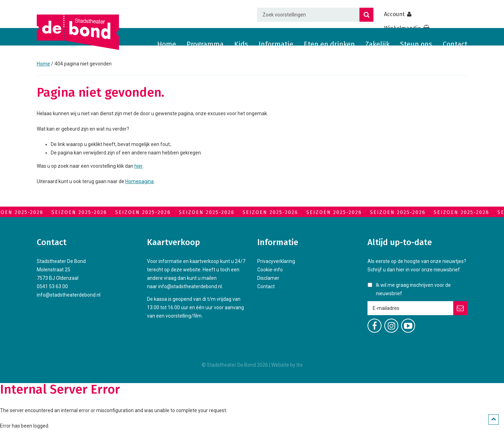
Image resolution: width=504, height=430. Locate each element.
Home (167, 44)
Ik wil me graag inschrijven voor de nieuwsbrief (413, 289)
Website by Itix (287, 365)
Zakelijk (377, 44)
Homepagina (139, 181)
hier (139, 166)
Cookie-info (270, 270)
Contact (455, 44)
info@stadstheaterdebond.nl (69, 295)
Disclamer (268, 278)
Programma (205, 44)
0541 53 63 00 (52, 286)
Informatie (276, 44)
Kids (241, 44)
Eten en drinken (329, 44)
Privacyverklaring (276, 261)
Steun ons (416, 44)
